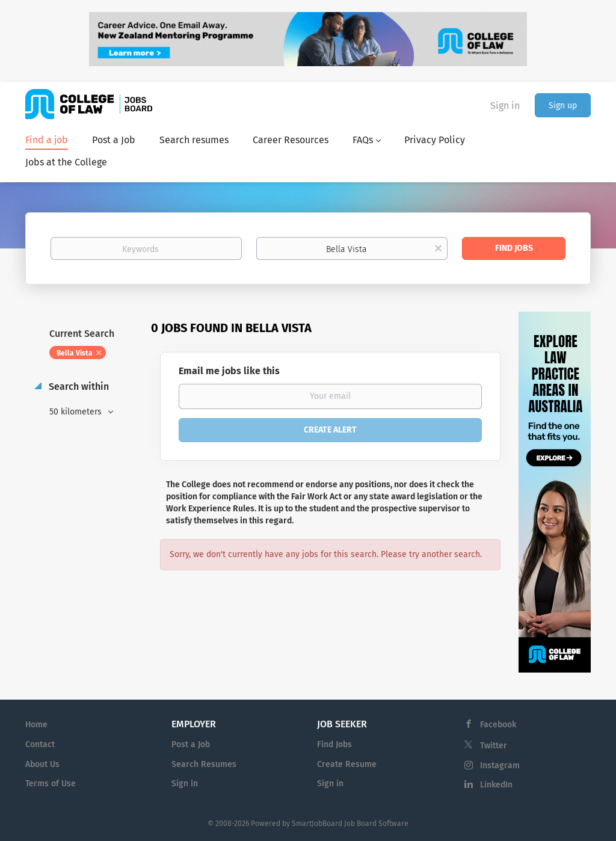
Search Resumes (204, 764)
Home (36, 725)
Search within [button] (78, 387)
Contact (40, 744)
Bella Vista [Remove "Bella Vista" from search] (75, 353)
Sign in (505, 106)
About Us (42, 764)
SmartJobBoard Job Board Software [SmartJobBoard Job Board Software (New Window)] (350, 824)
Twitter (494, 746)
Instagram (500, 766)
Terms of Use (51, 784)
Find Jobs (514, 248)
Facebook (498, 725)
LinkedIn (496, 785)
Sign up (563, 106)
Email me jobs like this (229, 371)
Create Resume (347, 764)
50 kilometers (77, 412)
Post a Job (191, 744)
